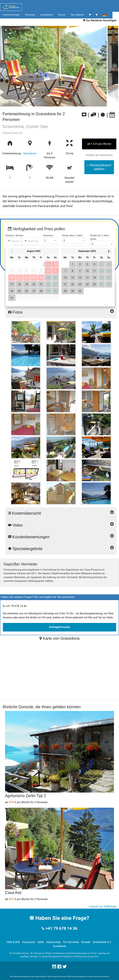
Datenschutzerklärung (101, 976)
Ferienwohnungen (11, 15)
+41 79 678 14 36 (61, 928)
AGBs (41, 942)
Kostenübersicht (61, 511)
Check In (15, 241)
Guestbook (59, 946)
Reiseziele (30, 15)
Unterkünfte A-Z (102, 942)
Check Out (32, 241)
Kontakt (86, 942)
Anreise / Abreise (14, 235)
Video (61, 525)
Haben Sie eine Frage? (59, 918)
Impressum (29, 942)
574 (11, 802)
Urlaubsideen (47, 15)
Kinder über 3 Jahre (72, 235)
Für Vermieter (71, 942)
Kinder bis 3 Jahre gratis (100, 237)
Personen (48, 235)
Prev (4, 66)
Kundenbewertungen (61, 537)
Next (115, 66)
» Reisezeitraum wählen (99, 167)
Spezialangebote (61, 549)
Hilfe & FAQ (13, 942)
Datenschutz (54, 942)
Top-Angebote (77, 15)
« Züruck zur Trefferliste (102, 907)
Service (62, 15)
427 (11, 899)
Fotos (61, 312)
